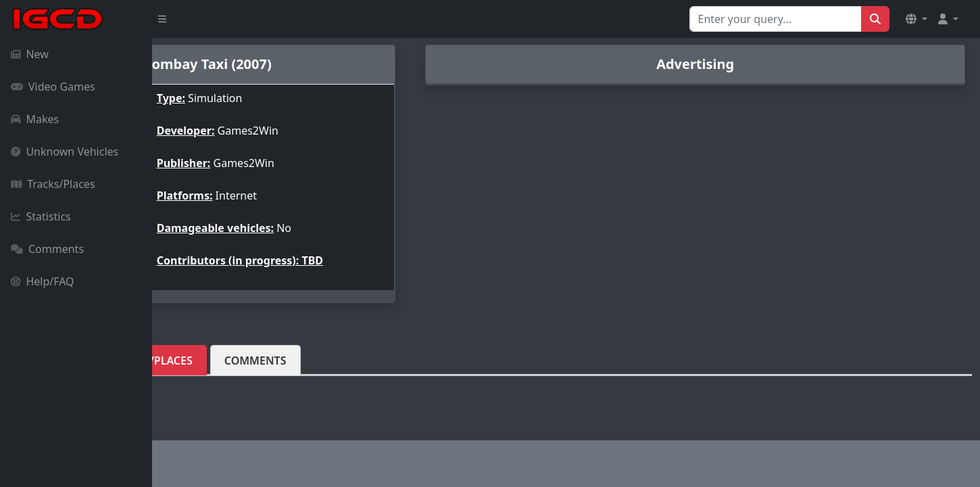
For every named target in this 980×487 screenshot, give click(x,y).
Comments (47, 249)
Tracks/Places (53, 184)
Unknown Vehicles (65, 152)
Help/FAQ (43, 281)
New (30, 54)
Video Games (53, 87)
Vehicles (199, 361)
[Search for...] (776, 19)
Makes (35, 119)
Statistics (41, 216)
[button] (916, 19)
